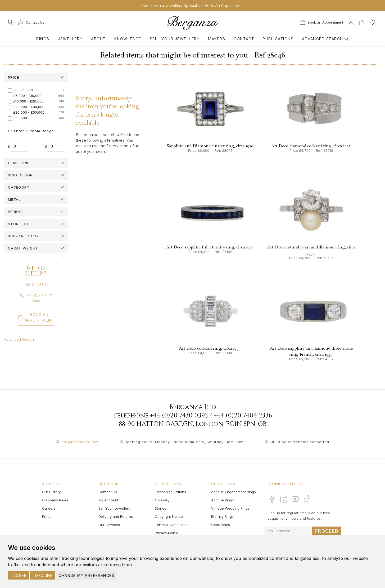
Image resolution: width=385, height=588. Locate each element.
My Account (108, 500)
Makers (217, 39)
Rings (43, 39)
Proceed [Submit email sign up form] (327, 531)
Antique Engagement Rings (234, 492)
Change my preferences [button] (86, 575)
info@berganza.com (79, 442)
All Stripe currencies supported (299, 442)
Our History (51, 492)
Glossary (162, 500)
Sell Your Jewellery (175, 39)
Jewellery (70, 39)
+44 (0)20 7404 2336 (243, 416)
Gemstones (221, 525)
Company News (55, 500)
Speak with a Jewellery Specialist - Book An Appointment (192, 5)
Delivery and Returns (116, 516)
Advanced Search (19, 339)
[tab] (36, 77)
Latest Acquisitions (170, 492)
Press (47, 516)
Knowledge (128, 39)
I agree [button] (19, 575)
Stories (160, 508)
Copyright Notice (169, 516)
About (98, 39)
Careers (49, 508)
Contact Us (108, 492)
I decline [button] (43, 575)
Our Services (109, 525)
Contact (244, 39)
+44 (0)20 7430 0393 (179, 416)
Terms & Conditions (171, 525)
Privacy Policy (166, 533)
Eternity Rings (222, 516)
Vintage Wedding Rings (230, 508)
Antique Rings (223, 500)
